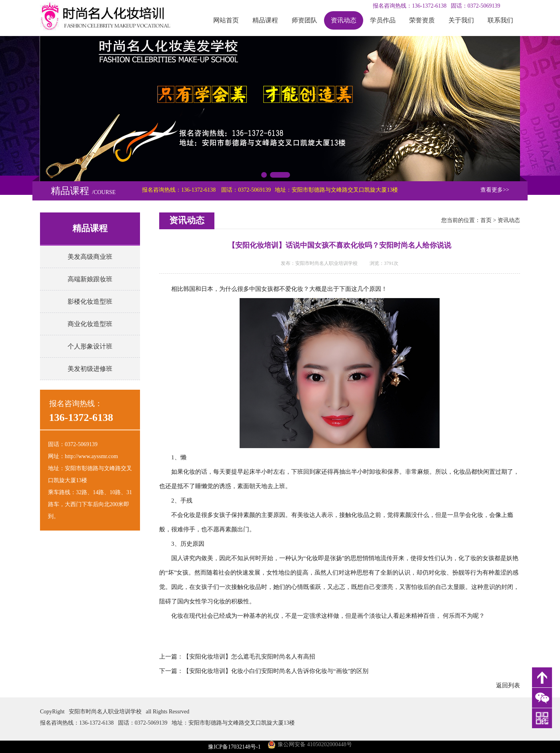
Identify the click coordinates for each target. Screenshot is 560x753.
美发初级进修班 (90, 369)
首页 (486, 220)
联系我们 (500, 20)
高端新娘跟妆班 (90, 279)
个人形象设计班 (90, 346)
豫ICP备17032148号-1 (234, 747)
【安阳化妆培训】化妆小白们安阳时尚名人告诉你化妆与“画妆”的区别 (276, 671)
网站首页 (226, 20)
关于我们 (461, 20)
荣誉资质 (422, 20)
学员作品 (383, 20)
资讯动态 (344, 20)
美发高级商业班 (90, 257)
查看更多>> (495, 190)
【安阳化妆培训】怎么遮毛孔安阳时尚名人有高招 (249, 657)
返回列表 (508, 685)
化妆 (297, 289)
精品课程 (265, 20)
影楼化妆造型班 (90, 301)
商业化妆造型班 (90, 324)
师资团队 (304, 20)
